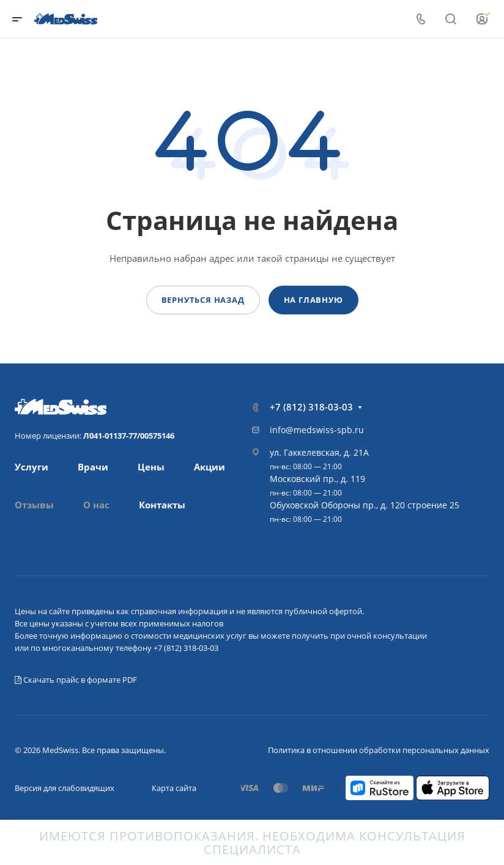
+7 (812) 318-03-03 (311, 407)
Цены (151, 467)
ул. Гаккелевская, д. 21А (319, 452)
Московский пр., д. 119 (317, 479)
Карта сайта (174, 788)
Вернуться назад (203, 300)
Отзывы (34, 505)
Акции (209, 467)
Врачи (93, 467)
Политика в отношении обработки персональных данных (379, 750)
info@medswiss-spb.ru (317, 430)
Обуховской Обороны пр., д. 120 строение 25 (365, 505)
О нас (96, 505)
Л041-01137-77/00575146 (129, 436)
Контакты (162, 505)
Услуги (31, 467)
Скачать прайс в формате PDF (76, 680)
